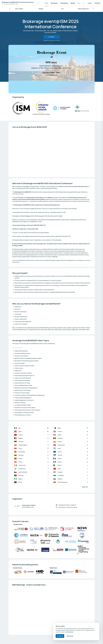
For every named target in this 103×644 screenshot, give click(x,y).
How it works (19, 9)
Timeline (41, 9)
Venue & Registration (84, 9)
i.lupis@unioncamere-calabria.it (67, 505)
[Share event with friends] (52, 37)
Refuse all (70, 636)
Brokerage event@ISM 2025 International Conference (18, 2)
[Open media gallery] (82, 109)
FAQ (62, 9)
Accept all (60, 636)
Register (97, 3)
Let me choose (69, 632)
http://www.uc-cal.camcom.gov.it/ (68, 508)
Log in (90, 3)
